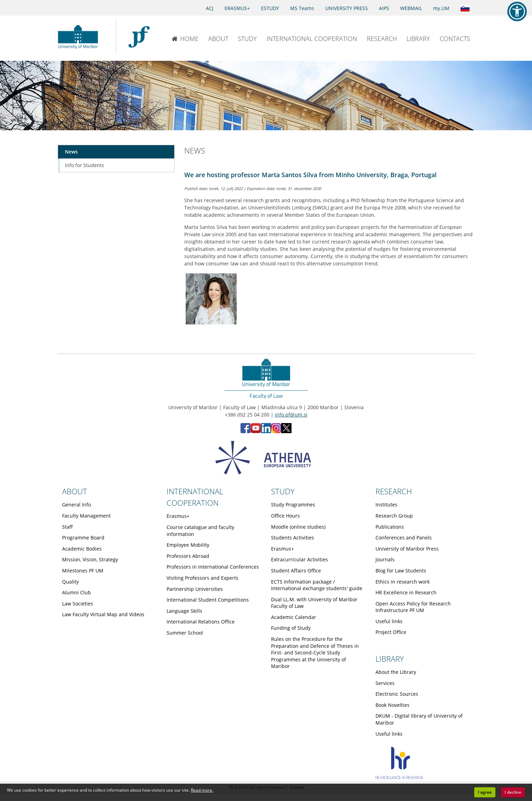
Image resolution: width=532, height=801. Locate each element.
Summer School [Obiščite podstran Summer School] (185, 633)
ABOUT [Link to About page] (75, 491)
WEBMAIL (411, 8)
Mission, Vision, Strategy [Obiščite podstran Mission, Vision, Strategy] (90, 559)
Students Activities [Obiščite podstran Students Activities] (293, 538)
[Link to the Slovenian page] (465, 8)
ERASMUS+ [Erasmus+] (237, 8)
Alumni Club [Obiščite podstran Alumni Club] (77, 592)
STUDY (247, 39)
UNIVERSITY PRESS (347, 8)
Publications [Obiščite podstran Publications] (390, 527)
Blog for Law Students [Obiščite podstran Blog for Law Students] (401, 571)
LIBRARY (418, 39)
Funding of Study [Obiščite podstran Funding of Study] (291, 628)
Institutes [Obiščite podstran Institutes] (386, 505)
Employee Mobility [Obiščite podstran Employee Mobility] (188, 545)
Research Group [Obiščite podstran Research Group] (394, 516)
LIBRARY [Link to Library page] (390, 659)
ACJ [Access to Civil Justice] (210, 8)
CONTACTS (455, 39)
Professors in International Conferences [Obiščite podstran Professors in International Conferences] (213, 567)
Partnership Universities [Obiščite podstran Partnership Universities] (195, 589)
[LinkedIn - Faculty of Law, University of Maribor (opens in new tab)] (266, 431)
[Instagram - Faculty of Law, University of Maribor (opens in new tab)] (276, 431)
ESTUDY (270, 8)
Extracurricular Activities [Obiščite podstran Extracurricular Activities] (299, 559)
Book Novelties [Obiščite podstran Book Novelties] (392, 705)
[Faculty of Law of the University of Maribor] (139, 36)
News (71, 152)
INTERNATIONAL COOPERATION (312, 39)
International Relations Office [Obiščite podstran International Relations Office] (201, 622)
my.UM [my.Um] (441, 8)
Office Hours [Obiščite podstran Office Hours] (285, 516)
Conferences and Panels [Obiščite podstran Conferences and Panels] (404, 538)
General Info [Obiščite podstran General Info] (77, 505)
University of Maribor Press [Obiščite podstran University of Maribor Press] (407, 549)
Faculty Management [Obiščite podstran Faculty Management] (86, 516)
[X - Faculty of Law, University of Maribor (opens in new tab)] (286, 431)
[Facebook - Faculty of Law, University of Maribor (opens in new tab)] (246, 431)
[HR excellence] (399, 777)
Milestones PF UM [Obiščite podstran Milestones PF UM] (83, 571)
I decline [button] (513, 792)
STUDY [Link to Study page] (283, 491)
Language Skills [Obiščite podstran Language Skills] (184, 611)
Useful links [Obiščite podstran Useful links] (389, 621)
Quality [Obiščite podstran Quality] (70, 582)
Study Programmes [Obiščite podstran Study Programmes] (293, 505)
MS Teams (302, 8)
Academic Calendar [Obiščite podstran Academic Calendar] (294, 617)
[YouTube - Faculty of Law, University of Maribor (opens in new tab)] (256, 431)
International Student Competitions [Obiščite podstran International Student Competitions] (208, 600)
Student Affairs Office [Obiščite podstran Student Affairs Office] (296, 571)
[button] (517, 11)
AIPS (384, 8)
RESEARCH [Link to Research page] (394, 491)
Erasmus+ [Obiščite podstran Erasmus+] (178, 516)
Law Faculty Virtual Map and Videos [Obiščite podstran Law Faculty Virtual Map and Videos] (103, 614)
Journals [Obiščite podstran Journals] (385, 559)
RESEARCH (382, 39)
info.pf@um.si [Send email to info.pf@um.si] (291, 415)
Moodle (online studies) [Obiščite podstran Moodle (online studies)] (298, 527)
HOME (185, 39)
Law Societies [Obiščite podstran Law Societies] (78, 604)
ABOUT (218, 39)
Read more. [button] (202, 790)
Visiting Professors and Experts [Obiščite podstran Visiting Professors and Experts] (202, 578)
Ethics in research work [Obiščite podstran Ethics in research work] (403, 582)
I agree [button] (485, 792)
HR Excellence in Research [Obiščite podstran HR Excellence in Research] (406, 592)
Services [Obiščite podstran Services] (385, 683)
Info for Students (85, 165)
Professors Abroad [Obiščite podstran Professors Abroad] (188, 556)
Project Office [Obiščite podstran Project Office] (391, 632)
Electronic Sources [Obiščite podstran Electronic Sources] (397, 694)
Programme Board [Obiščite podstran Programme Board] (83, 538)
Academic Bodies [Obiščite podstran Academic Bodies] (82, 549)
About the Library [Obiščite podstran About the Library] (396, 672)
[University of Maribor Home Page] (80, 36)
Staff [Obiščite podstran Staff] (67, 527)
